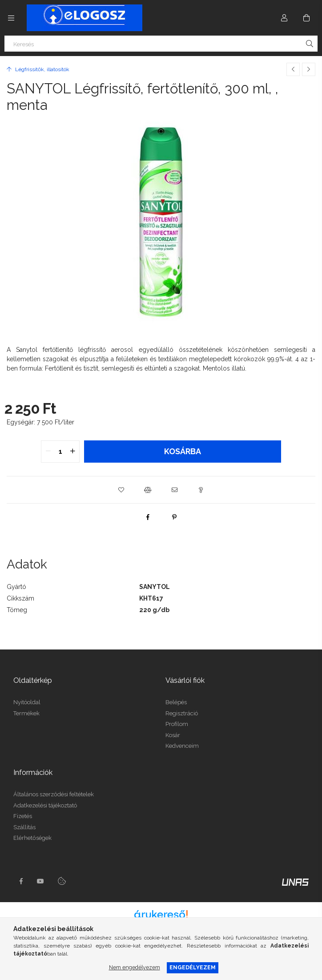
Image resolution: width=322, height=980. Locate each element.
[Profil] (284, 18)
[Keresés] (161, 44)
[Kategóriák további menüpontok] (11, 18)
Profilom (177, 724)
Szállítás (24, 827)
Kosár (173, 735)
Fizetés (23, 816)
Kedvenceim (182, 746)
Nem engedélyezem (135, 967)
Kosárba (183, 451)
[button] (121, 490)
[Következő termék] (309, 69)
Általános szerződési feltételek (54, 794)
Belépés (176, 702)
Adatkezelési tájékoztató (45, 805)
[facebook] (148, 517)
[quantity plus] (72, 452)
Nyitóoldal (27, 702)
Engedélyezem (193, 967)
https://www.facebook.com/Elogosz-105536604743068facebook (21, 881)
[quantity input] (60, 452)
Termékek (26, 713)
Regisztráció (182, 713)
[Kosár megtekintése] (306, 18)
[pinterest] (174, 517)
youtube (40, 881)
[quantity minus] (48, 452)
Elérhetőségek (32, 838)
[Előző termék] (293, 69)
